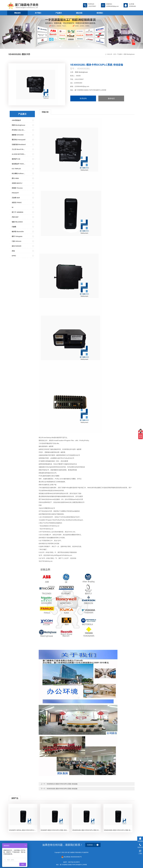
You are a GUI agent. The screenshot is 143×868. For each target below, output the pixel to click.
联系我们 (100, 13)
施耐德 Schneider (18, 135)
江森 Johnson (16, 241)
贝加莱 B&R (16, 198)
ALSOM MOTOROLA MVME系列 (19, 154)
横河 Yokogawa (17, 236)
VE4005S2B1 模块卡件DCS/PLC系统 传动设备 (87, 830)
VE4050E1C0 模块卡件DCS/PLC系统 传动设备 (62, 784)
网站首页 (17, 13)
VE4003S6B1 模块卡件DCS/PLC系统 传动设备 (118, 830)
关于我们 (38, 13)
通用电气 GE (16, 159)
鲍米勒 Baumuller (18, 232)
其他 (13, 251)
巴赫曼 (14, 227)
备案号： (66, 862)
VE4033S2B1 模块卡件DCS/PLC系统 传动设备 (62, 789)
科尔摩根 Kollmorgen (19, 173)
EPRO (14, 256)
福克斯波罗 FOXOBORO (19, 164)
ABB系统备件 (16, 120)
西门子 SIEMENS (17, 212)
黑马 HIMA (15, 178)
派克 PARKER (16, 246)
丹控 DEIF (15, 217)
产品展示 (59, 13)
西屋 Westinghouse (129, 54)
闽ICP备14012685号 (74, 862)
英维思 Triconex (17, 188)
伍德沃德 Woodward (19, 144)
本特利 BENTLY (17, 183)
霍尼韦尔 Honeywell (19, 140)
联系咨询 (83, 98)
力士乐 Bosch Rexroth (19, 149)
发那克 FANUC (17, 203)
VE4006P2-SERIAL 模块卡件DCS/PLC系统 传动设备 (23, 830)
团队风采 (79, 13)
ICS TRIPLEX (16, 169)
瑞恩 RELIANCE (17, 222)
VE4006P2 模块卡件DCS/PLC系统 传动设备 (55, 830)
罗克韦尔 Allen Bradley (19, 130)
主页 (115, 54)
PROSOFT (15, 193)
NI (13, 207)
